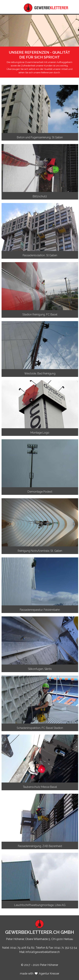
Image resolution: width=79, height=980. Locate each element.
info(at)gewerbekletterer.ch (43, 952)
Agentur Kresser (49, 974)
